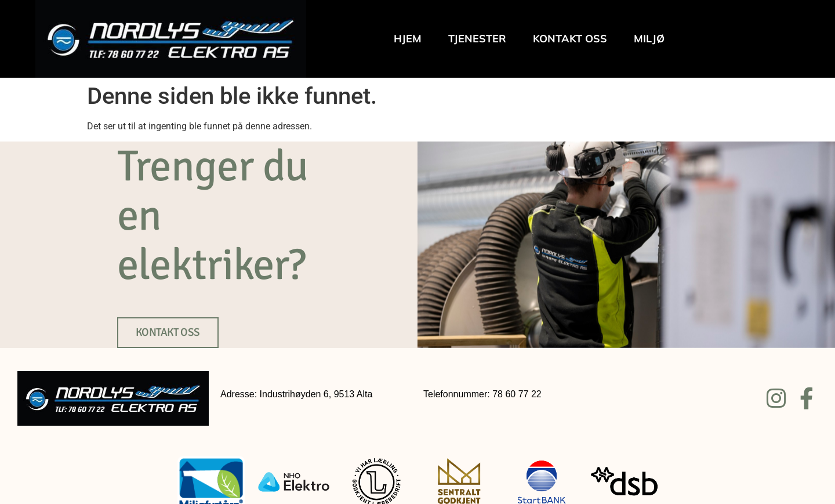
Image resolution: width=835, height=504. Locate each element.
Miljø (649, 39)
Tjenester (477, 39)
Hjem (408, 39)
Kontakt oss (570, 39)
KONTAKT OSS (168, 332)
